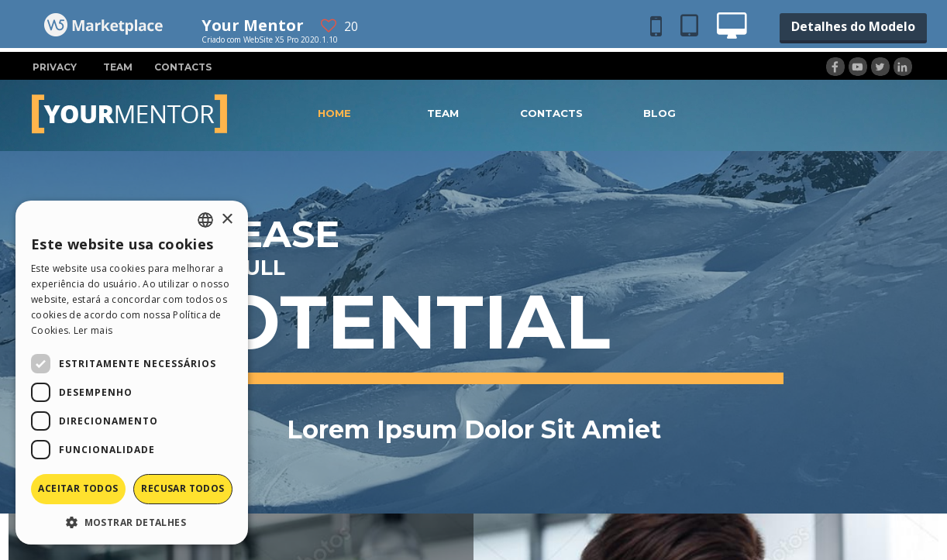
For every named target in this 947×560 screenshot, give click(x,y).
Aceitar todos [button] (78, 488)
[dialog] (132, 373)
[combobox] (205, 220)
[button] (132, 522)
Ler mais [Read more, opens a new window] (93, 330)
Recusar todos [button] (183, 488)
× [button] (227, 220)
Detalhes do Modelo (853, 26)
